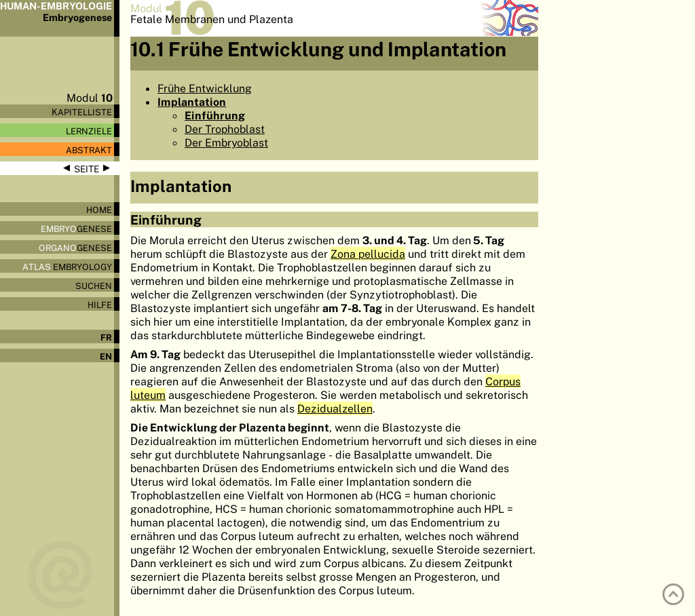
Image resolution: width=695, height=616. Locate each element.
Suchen (94, 286)
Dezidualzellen (335, 408)
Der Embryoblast (226, 142)
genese (76, 229)
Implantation (192, 102)
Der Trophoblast (225, 129)
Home (99, 210)
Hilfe (100, 305)
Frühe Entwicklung (205, 88)
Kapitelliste (82, 112)
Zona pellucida (368, 254)
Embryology (67, 267)
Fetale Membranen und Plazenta (212, 19)
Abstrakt (89, 150)
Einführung (215, 115)
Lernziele (89, 131)
